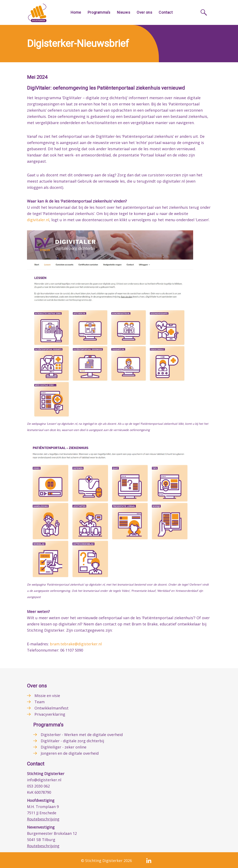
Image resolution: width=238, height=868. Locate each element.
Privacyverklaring (50, 714)
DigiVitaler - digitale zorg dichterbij (72, 741)
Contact (166, 12)
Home (76, 12)
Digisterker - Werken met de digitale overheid (82, 735)
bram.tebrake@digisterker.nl (76, 644)
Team (40, 702)
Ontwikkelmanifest (52, 708)
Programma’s (99, 12)
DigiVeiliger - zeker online (64, 747)
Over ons (144, 12)
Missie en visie (47, 696)
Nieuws (124, 12)
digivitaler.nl (38, 220)
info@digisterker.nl (44, 780)
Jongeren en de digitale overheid (70, 753)
